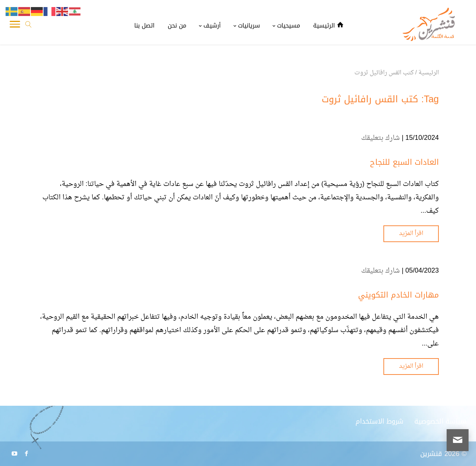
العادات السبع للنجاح (404, 162)
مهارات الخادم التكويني (398, 295)
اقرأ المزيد (411, 234)
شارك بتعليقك (380, 138)
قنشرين (431, 454)
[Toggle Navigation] (15, 26)
